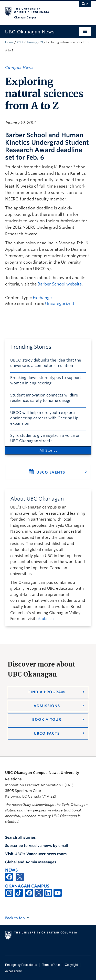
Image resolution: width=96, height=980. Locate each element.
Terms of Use (51, 965)
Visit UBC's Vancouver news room (36, 854)
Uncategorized (60, 304)
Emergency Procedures (21, 965)
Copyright (71, 965)
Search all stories (20, 837)
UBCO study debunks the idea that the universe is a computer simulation (46, 363)
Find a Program (47, 692)
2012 (20, 42)
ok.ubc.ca (45, 619)
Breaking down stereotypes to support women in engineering (46, 380)
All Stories (48, 450)
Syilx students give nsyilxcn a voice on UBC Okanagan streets (45, 438)
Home (9, 42)
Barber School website (60, 284)
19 (42, 42)
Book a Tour (47, 719)
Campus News (19, 68)
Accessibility (13, 971)
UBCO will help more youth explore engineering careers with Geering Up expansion (44, 418)
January (32, 42)
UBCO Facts (47, 733)
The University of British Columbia (35, 11)
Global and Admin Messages (31, 862)
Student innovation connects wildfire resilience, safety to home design (44, 398)
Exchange (42, 298)
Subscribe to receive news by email (36, 846)
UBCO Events (51, 472)
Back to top (17, 918)
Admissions (47, 706)
